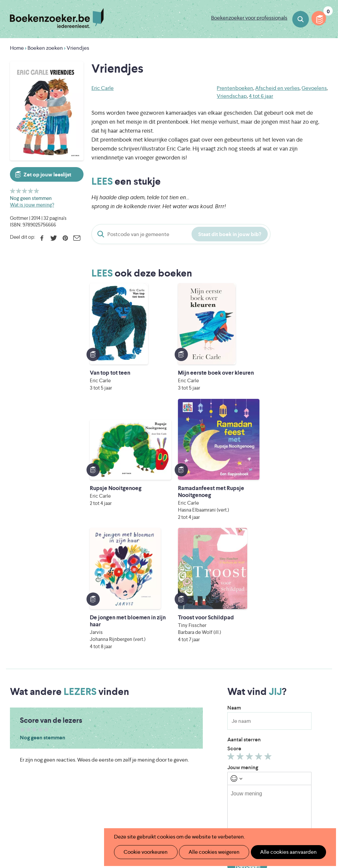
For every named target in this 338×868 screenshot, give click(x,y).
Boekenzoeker (57, 18)
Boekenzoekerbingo (143, 724)
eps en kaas (287, 813)
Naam (234, 484)
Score (234, 525)
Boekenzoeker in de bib (147, 714)
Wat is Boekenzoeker (144, 692)
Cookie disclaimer (307, 699)
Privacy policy (312, 691)
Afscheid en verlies (277, 88)
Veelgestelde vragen (143, 745)
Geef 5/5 (37, 191)
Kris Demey (227, 813)
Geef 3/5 (25, 191)
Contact (200, 745)
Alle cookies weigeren (207, 852)
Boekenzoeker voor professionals (249, 18)
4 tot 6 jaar (261, 96)
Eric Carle (103, 88)
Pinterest (65, 238)
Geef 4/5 (31, 191)
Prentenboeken (235, 88)
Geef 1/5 (13, 191)
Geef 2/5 (19, 191)
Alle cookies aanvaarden (277, 852)
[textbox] (269, 592)
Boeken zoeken (301, 19)
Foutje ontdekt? (138, 756)
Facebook (42, 238)
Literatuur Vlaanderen (156, 785)
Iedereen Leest (215, 776)
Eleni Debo (168, 813)
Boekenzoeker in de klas (148, 703)
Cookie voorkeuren (143, 852)
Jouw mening (243, 544)
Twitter (54, 238)
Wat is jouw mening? (32, 205)
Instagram (322, 720)
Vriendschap (232, 96)
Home (17, 48)
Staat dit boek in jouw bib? (230, 234)
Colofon (200, 735)
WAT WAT (179, 804)
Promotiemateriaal (141, 735)
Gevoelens (314, 88)
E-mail (77, 238)
